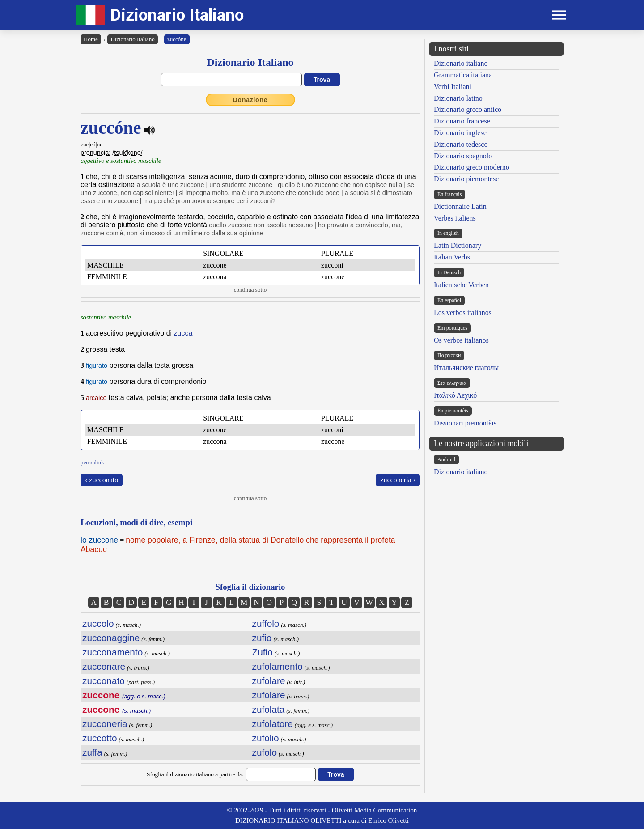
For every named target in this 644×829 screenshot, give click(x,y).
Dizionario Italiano (177, 15)
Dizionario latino (458, 98)
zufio (262, 638)
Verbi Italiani (453, 87)
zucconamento (112, 652)
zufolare (269, 681)
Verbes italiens (455, 218)
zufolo (265, 752)
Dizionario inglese (460, 133)
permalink (92, 462)
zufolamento (278, 666)
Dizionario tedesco (461, 144)
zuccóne (177, 39)
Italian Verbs (452, 257)
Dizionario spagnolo (463, 156)
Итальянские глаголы (466, 368)
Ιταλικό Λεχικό (455, 395)
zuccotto (100, 738)
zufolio (266, 738)
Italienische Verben (461, 285)
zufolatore (273, 724)
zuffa (92, 752)
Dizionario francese (462, 121)
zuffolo (266, 623)
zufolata (269, 709)
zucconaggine (111, 638)
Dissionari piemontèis (465, 423)
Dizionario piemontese (466, 179)
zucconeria (105, 724)
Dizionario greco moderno (472, 167)
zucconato (104, 681)
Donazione (250, 100)
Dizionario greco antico (468, 109)
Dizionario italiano (461, 63)
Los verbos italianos (463, 312)
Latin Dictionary (458, 245)
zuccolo (98, 623)
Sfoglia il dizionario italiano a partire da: (195, 774)
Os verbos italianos (461, 340)
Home (91, 39)
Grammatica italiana (463, 75)
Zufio (263, 652)
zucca (183, 333)
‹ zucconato (102, 480)
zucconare (104, 666)
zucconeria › (398, 480)
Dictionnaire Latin (460, 206)
